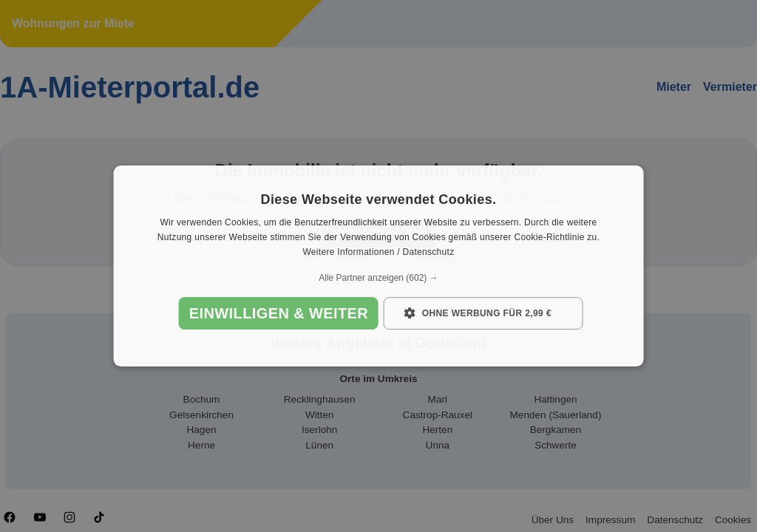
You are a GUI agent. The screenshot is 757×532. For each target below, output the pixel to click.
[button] (379, 278)
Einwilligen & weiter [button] (279, 313)
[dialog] (379, 266)
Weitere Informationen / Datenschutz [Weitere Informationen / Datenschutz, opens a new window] (378, 252)
